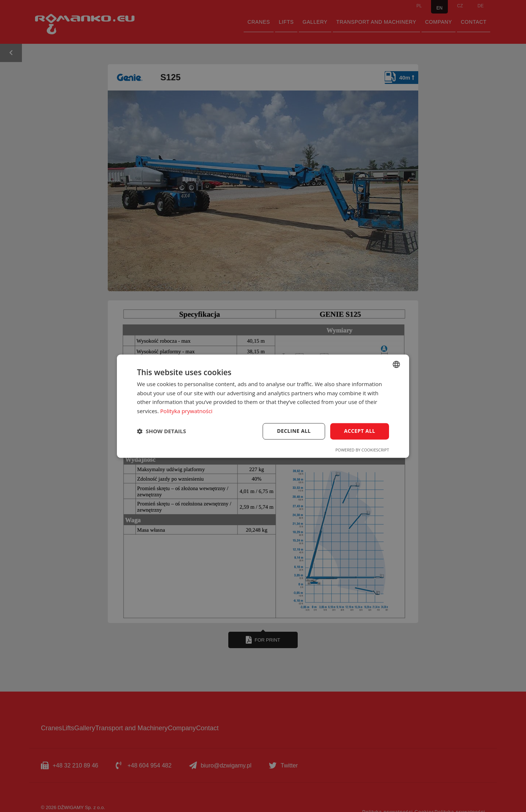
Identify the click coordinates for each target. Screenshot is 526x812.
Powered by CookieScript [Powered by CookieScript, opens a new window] (362, 450)
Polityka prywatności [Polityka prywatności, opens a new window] (186, 411)
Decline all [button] (294, 431)
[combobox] (396, 364)
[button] (161, 431)
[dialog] (263, 406)
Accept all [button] (360, 431)
